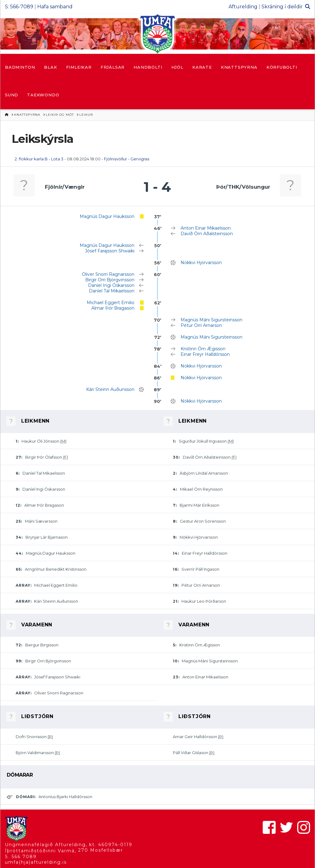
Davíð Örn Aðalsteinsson (207, 234)
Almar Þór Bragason (113, 308)
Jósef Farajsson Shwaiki (110, 251)
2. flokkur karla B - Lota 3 (39, 159)
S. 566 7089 (21, 857)
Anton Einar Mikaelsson (206, 228)
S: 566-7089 (19, 7)
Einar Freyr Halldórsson (205, 354)
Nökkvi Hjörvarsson (201, 263)
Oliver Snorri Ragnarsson (108, 274)
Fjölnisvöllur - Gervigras (127, 159)
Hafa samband (55, 7)
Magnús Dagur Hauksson (107, 216)
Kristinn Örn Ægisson (203, 349)
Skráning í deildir (282, 7)
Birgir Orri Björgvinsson (110, 280)
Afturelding (243, 7)
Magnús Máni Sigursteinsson (211, 320)
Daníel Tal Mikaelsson (112, 291)
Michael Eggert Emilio (111, 303)
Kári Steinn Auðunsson (110, 389)
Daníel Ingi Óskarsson (111, 285)
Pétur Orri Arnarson (201, 325)
